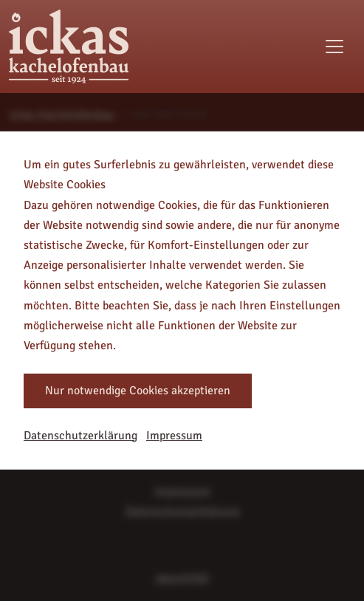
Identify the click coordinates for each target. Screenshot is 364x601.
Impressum (174, 436)
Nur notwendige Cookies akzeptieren (138, 391)
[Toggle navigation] (334, 47)
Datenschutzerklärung (80, 436)
